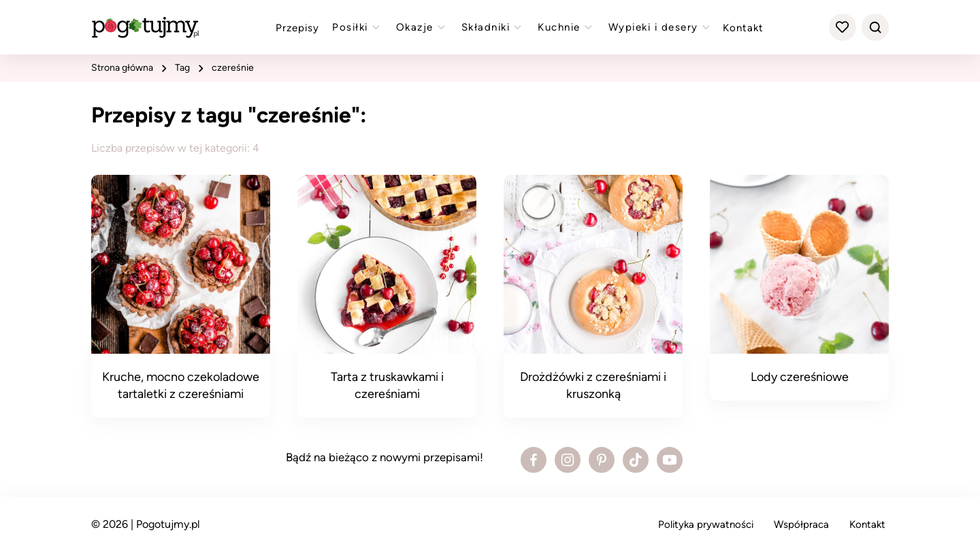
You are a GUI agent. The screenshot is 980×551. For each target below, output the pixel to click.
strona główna (122, 68)
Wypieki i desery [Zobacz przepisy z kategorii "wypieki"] (661, 27)
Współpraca (801, 524)
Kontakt (743, 28)
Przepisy (297, 28)
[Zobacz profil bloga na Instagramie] (568, 460)
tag (182, 68)
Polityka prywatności (706, 524)
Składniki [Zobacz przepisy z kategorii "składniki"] (493, 27)
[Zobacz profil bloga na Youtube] (670, 460)
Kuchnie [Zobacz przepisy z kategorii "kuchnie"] (567, 27)
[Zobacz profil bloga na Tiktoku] (636, 460)
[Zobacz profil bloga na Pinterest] (602, 460)
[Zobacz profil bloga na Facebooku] (534, 460)
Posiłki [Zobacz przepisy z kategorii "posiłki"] (358, 27)
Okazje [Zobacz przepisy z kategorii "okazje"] (422, 27)
